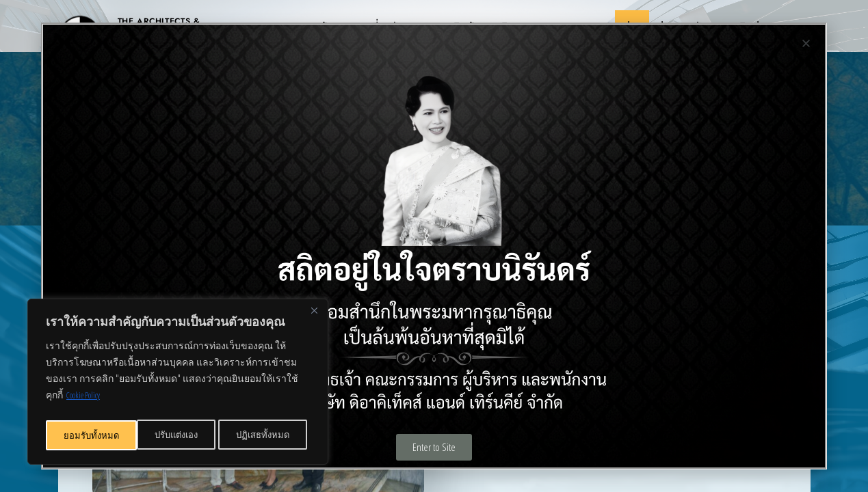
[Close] (314, 316)
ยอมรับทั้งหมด (266, 435)
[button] (806, 43)
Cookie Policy (88, 401)
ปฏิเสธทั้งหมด (173, 435)
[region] (178, 385)
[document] (434, 246)
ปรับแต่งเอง (85, 435)
